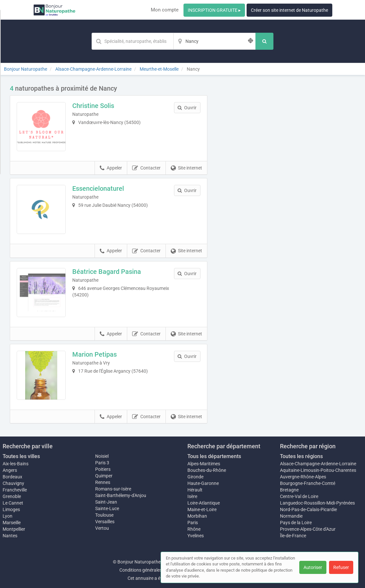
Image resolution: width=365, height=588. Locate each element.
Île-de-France (293, 536)
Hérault (195, 490)
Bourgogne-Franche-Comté (308, 483)
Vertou (102, 528)
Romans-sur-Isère (113, 489)
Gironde (195, 477)
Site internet (186, 168)
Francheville (15, 490)
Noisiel (102, 456)
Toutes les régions (301, 456)
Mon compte (165, 10)
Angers (10, 470)
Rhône (194, 529)
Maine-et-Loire (202, 509)
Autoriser (313, 567)
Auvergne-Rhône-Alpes (303, 477)
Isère (192, 496)
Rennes (103, 482)
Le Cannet (13, 503)
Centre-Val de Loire (299, 496)
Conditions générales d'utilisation (153, 570)
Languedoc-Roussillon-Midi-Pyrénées (317, 503)
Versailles (105, 522)
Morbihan (197, 516)
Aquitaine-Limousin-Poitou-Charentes (318, 470)
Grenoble (12, 496)
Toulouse (104, 515)
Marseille (12, 523)
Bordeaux (12, 477)
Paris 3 (102, 463)
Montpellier (14, 529)
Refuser (341, 567)
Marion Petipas (95, 354)
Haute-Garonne (203, 483)
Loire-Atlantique (204, 503)
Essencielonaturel (98, 188)
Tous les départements (214, 456)
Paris (193, 523)
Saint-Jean (106, 502)
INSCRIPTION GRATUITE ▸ (214, 10)
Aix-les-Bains (16, 464)
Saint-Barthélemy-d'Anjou (121, 495)
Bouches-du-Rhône (207, 470)
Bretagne (289, 490)
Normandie (291, 516)
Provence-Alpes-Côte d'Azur (308, 529)
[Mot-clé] (132, 41)
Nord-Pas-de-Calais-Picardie (308, 509)
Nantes (10, 536)
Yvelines (196, 536)
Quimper (104, 476)
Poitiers (103, 469)
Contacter (146, 168)
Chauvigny (13, 483)
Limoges (11, 509)
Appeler (111, 168)
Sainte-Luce (107, 508)
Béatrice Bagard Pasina (107, 272)
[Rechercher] (264, 41)
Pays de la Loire (296, 523)
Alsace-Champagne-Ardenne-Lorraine (318, 464)
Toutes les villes (21, 456)
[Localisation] (215, 41)
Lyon (8, 516)
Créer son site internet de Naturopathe (289, 10)
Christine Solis (93, 106)
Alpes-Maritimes (204, 464)
